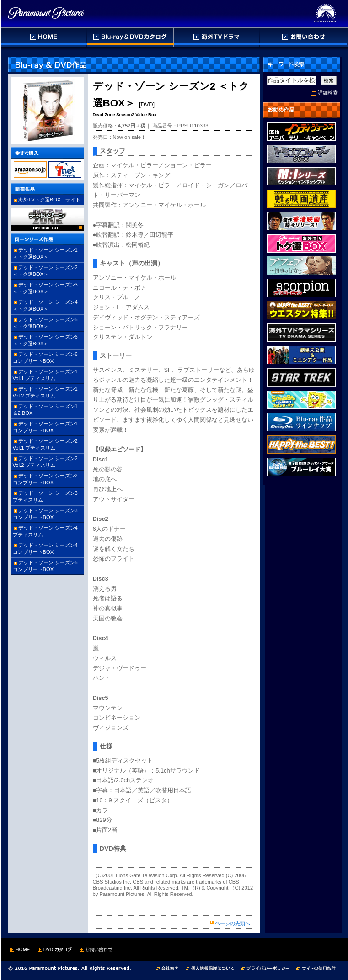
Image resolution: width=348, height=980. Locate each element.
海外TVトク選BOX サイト (50, 200)
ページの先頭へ (233, 923)
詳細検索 (328, 93)
